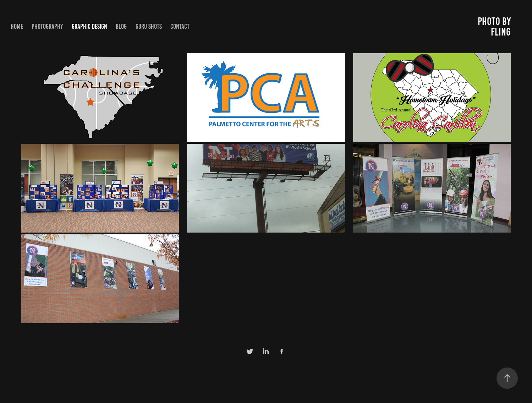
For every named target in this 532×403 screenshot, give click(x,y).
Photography (47, 26)
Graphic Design (89, 26)
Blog (121, 26)
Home (17, 26)
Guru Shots (149, 26)
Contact (180, 26)
